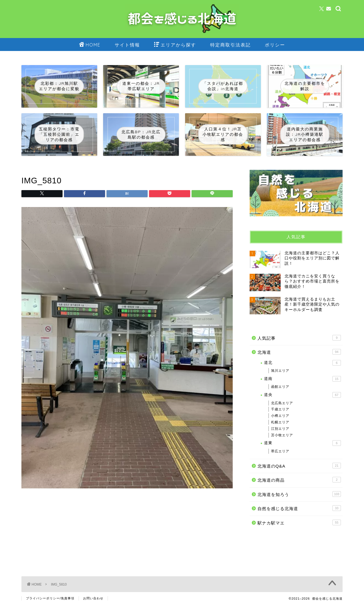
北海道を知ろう (299, 494)
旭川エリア (280, 371)
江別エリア (280, 429)
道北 (302, 363)
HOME (90, 45)
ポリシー (275, 45)
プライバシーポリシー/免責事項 (50, 598)
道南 (302, 379)
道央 (302, 395)
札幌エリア (280, 422)
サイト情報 (127, 45)
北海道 (299, 352)
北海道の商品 (299, 480)
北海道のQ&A (299, 466)
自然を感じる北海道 (299, 508)
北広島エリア (282, 403)
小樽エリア (280, 416)
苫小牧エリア (282, 435)
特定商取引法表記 (230, 45)
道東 (302, 443)
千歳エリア (280, 409)
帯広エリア (280, 451)
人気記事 (299, 338)
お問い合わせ (93, 598)
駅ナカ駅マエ (299, 522)
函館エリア (280, 387)
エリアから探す (175, 45)
